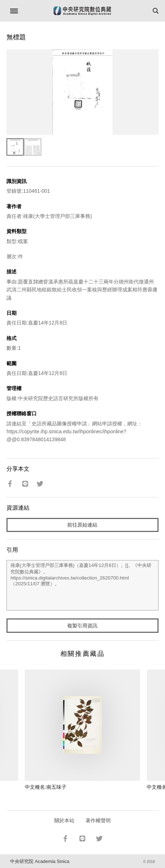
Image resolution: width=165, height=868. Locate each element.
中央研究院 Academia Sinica (40, 861)
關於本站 (64, 820)
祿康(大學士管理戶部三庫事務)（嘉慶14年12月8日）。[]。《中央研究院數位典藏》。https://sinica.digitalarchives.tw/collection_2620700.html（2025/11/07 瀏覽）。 (82, 585)
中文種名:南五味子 (46, 787)
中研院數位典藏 (82, 11)
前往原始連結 (82, 525)
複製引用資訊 (82, 626)
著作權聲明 (98, 820)
